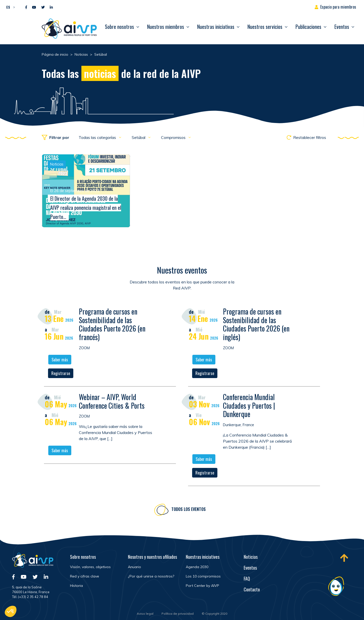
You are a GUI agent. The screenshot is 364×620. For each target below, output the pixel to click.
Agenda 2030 (197, 567)
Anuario (134, 567)
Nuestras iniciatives (203, 557)
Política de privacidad (178, 614)
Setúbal (139, 137)
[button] (9, 7)
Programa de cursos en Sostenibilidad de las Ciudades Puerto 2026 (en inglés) (256, 325)
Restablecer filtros (306, 137)
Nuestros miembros (166, 27)
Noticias (251, 557)
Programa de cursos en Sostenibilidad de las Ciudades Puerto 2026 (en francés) (112, 325)
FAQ (247, 578)
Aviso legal (145, 614)
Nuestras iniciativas (216, 27)
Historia (76, 586)
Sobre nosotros (119, 27)
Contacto (252, 589)
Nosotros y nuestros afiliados (152, 557)
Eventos (342, 27)
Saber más (60, 360)
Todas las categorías (98, 137)
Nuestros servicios (265, 27)
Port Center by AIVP (202, 586)
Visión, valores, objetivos (90, 567)
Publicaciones (308, 27)
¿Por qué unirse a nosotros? (151, 576)
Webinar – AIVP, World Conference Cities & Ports (112, 402)
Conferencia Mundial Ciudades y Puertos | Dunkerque (249, 406)
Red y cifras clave (85, 576)
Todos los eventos (189, 510)
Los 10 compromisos (203, 576)
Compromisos (174, 137)
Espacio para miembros (338, 7)
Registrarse (61, 374)
